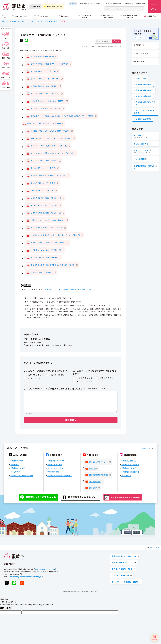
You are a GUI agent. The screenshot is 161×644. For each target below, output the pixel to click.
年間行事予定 (139, 61)
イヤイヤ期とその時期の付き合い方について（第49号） (52, 153)
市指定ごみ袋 (141, 78)
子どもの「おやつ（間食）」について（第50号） (49, 146)
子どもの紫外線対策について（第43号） (46, 198)
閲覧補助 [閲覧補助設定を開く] (35, 7)
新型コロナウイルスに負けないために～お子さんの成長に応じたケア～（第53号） (63, 116)
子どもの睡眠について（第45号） (44, 183)
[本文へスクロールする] (73, 3)
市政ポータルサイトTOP (20, 21)
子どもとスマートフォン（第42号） (45, 205)
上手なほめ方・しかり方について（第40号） (48, 220)
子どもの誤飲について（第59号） (44, 71)
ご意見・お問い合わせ (112, 3)
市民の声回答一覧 (141, 53)
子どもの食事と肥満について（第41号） (46, 213)
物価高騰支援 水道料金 (144, 90)
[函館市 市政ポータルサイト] (15, 7)
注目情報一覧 (139, 45)
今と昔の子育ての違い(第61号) (43, 56)
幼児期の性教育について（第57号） (45, 86)
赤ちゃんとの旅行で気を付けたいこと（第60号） (50, 64)
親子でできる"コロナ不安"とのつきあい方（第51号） (51, 138)
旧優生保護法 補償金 (144, 119)
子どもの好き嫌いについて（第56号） (45, 94)
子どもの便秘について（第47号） (44, 168)
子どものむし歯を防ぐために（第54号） (46, 108)
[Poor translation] (8, 608)
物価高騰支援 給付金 (144, 84)
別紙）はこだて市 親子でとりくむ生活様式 (44, 123)
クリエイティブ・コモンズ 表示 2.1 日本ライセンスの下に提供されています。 (74, 290)
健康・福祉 (40, 21)
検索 (117, 41)
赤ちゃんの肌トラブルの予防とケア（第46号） (49, 176)
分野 (32, 21)
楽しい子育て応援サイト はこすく (144, 112)
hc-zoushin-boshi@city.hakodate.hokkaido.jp (52, 345)
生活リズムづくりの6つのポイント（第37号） (49, 243)
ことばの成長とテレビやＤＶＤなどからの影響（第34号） (53, 265)
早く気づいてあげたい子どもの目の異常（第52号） (51, 131)
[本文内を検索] (108, 41)
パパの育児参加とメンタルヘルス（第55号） (48, 101)
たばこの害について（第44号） (43, 190)
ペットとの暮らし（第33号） (42, 272)
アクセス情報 (95, 3)
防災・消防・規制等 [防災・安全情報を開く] (53, 7)
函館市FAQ (129, 3)
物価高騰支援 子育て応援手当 (145, 103)
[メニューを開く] (154, 7)
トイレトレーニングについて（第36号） (46, 250)
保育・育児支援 (52, 21)
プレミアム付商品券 (143, 96)
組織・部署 (141, 3)
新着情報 (83, 3)
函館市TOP (5, 21)
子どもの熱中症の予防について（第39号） (47, 228)
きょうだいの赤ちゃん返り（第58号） (45, 79)
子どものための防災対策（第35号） (45, 257)
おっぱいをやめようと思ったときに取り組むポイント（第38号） (56, 235)
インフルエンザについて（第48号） (45, 161)
